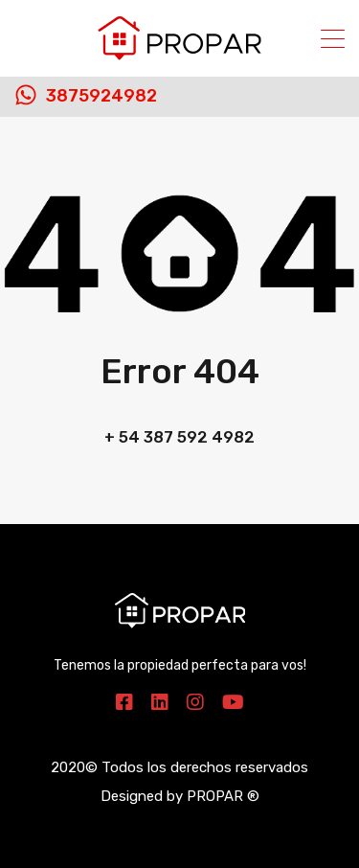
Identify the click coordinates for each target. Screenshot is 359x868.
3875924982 (101, 96)
